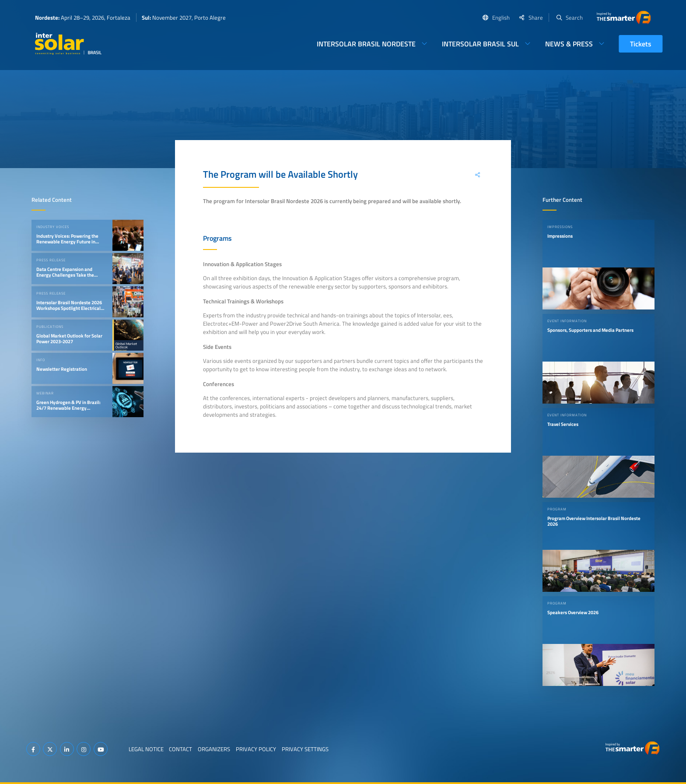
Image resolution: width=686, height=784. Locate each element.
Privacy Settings (305, 749)
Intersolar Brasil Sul (480, 44)
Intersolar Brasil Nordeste (366, 44)
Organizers (214, 749)
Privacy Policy (256, 749)
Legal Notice (146, 749)
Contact (180, 749)
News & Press (569, 44)
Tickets (641, 44)
